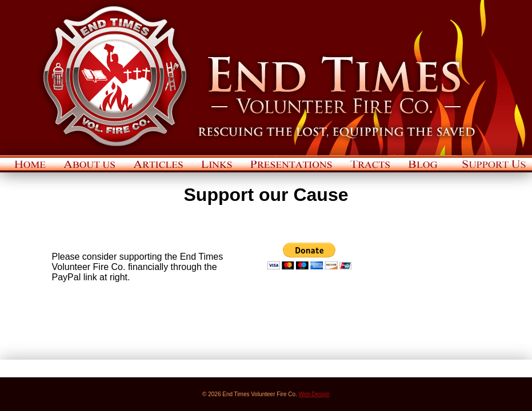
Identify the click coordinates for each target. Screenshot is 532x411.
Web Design (314, 394)
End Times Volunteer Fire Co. (266, 78)
